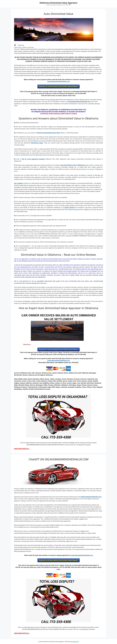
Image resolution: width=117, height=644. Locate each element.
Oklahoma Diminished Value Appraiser (58, 3)
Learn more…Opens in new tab (24, 47)
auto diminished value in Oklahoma (73, 165)
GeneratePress (75, 642)
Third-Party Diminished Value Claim (48, 133)
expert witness (69, 207)
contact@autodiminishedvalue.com (58, 81)
